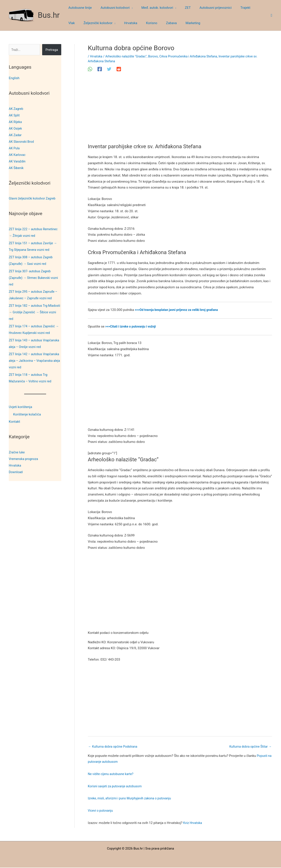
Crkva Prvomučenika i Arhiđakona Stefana (194, 56)
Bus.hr (49, 15)
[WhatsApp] (90, 69)
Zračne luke (17, 452)
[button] (128, 8)
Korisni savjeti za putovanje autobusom (116, 787)
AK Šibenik (17, 168)
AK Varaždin (18, 161)
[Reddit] (119, 69)
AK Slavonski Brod (22, 142)
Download (16, 472)
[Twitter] (109, 69)
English (14, 78)
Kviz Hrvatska (193, 823)
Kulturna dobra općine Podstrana (114, 747)
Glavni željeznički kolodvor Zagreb (34, 198)
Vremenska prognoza (24, 459)
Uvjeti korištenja (20, 407)
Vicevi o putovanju (101, 811)
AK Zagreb (16, 109)
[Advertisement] (180, 111)
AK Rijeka (16, 122)
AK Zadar (16, 135)
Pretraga (52, 50)
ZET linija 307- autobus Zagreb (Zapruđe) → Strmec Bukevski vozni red (35, 278)
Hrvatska (15, 465)
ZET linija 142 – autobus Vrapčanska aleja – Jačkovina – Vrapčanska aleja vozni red (32, 361)
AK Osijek (16, 128)
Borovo (157, 56)
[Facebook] (100, 69)
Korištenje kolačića (27, 414)
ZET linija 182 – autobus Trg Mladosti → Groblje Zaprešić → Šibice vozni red (32, 312)
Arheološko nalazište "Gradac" (128, 56)
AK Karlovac (18, 155)
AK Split (14, 115)
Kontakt (14, 422)
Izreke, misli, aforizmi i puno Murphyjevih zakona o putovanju (132, 799)
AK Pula (14, 148)
